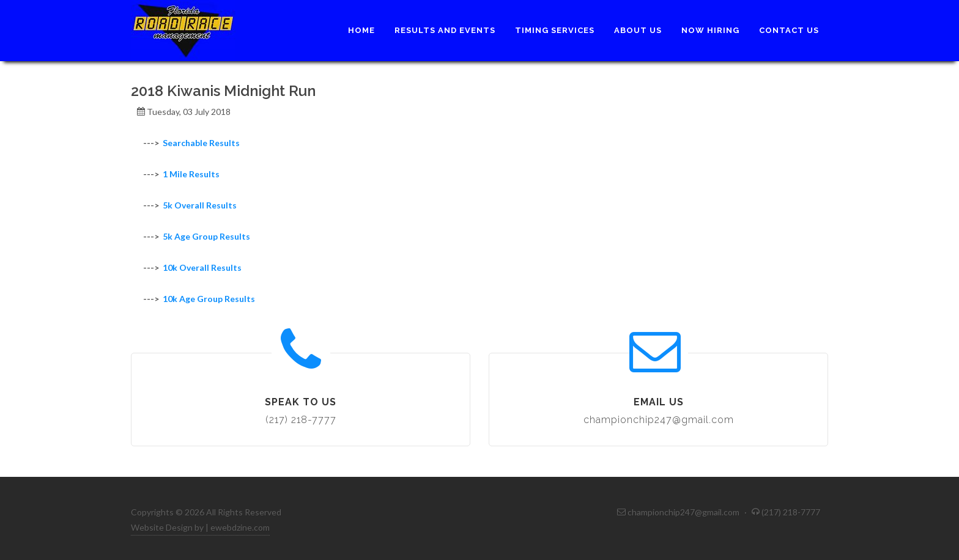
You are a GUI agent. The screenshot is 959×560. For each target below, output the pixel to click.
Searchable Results (201, 143)
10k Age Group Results (209, 299)
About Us (638, 30)
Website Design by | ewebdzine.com (200, 527)
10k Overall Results (202, 267)
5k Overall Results (200, 205)
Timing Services (555, 30)
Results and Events (445, 30)
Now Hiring (710, 30)
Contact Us (789, 30)
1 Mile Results (191, 174)
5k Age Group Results (206, 236)
